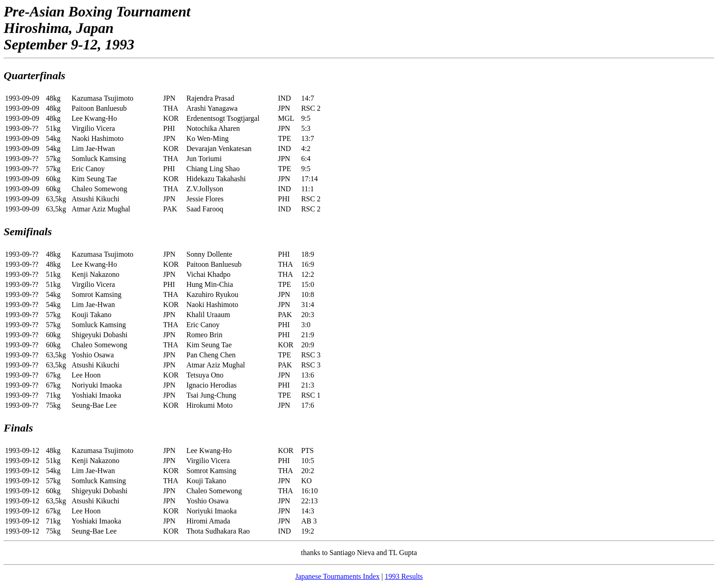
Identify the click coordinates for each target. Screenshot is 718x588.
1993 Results (404, 576)
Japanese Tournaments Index (337, 576)
